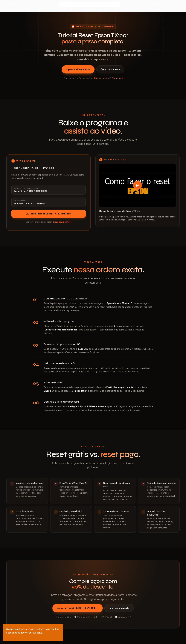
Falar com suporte (119, 608)
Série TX (80, 26)
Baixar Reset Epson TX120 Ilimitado (49, 214)
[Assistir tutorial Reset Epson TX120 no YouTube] (137, 185)
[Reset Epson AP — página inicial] (17, 4)
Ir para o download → (78, 69)
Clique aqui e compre (62, 222)
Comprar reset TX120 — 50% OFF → (78, 608)
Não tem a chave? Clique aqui (108, 78)
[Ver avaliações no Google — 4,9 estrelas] (165, 4)
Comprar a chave (110, 69)
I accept (11, 636)
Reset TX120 (95, 26)
